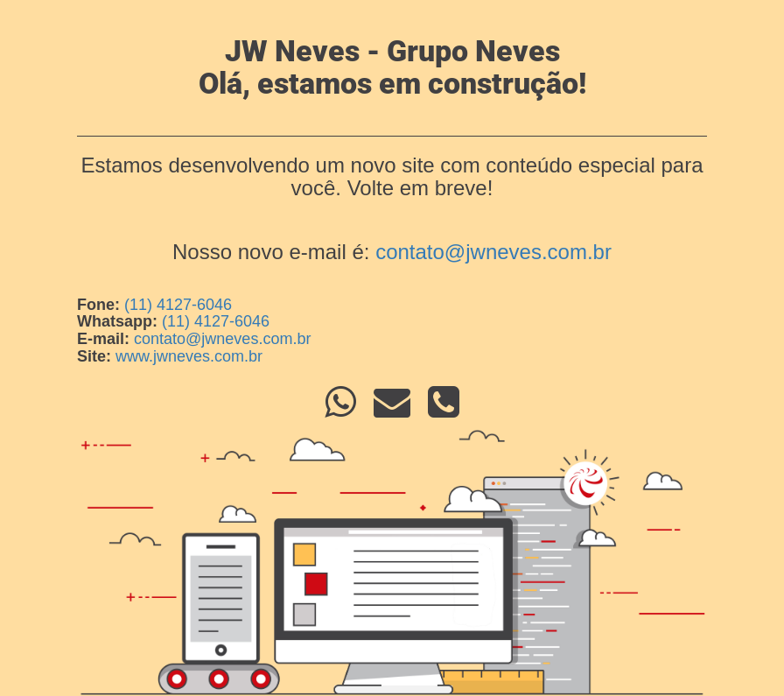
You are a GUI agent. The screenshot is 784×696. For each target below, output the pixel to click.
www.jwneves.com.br (189, 356)
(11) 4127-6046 (178, 305)
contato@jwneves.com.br (493, 252)
